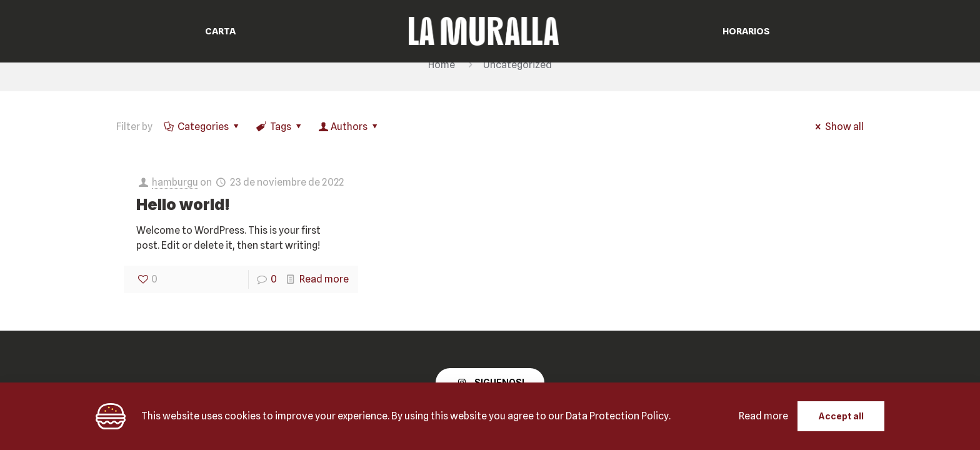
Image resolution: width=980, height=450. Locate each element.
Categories (202, 127)
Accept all (841, 416)
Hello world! (183, 204)
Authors (349, 127)
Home (442, 65)
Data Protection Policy (617, 416)
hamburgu (175, 182)
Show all (837, 127)
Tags (280, 127)
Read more (324, 279)
